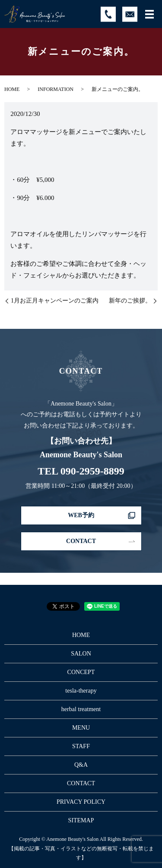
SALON (81, 654)
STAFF (81, 746)
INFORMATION (56, 89)
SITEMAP (81, 820)
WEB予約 (81, 515)
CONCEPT (81, 672)
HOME (12, 89)
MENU (81, 728)
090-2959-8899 (92, 471)
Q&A (81, 765)
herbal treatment (81, 709)
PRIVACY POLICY (81, 802)
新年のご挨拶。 (130, 301)
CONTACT (81, 541)
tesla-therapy (81, 691)
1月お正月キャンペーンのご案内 (55, 301)
